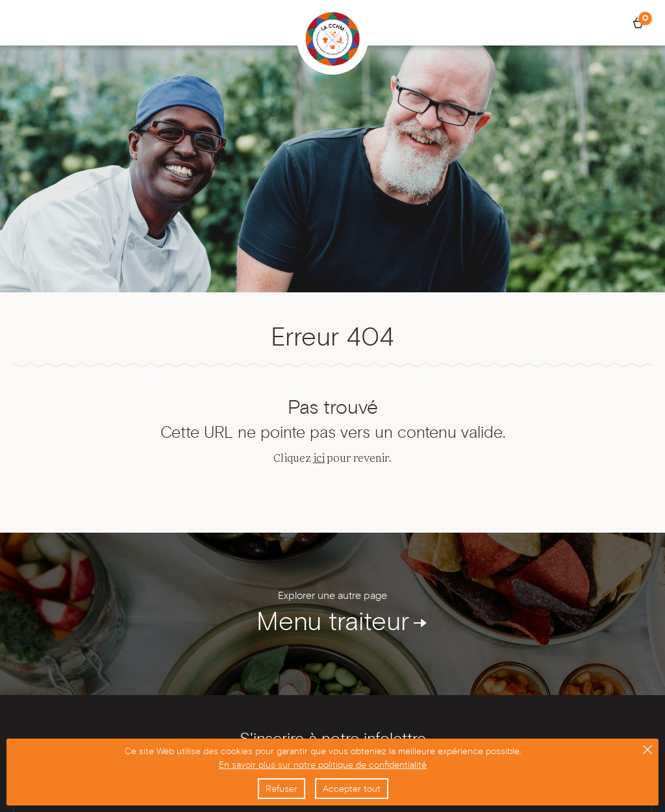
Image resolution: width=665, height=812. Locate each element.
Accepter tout (352, 789)
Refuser (282, 789)
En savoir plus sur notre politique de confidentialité (323, 765)
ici (319, 459)
